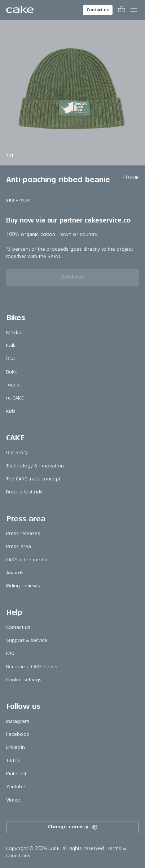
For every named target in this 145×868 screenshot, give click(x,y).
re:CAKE (15, 398)
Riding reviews (23, 586)
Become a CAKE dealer (32, 667)
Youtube (16, 787)
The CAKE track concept (33, 479)
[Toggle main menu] (134, 10)
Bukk (12, 372)
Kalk (11, 346)
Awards (15, 573)
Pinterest (16, 774)
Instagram (18, 721)
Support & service (27, 640)
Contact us (98, 10)
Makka (14, 332)
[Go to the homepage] (20, 10)
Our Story (17, 452)
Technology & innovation (35, 466)
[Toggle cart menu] (122, 10)
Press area (19, 546)
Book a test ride (25, 492)
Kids (11, 411)
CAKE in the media (27, 560)
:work (13, 385)
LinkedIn (16, 747)
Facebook (18, 734)
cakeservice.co (107, 220)
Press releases (23, 533)
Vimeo (14, 800)
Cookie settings (24, 680)
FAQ (10, 653)
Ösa (10, 359)
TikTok (13, 761)
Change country (73, 827)
